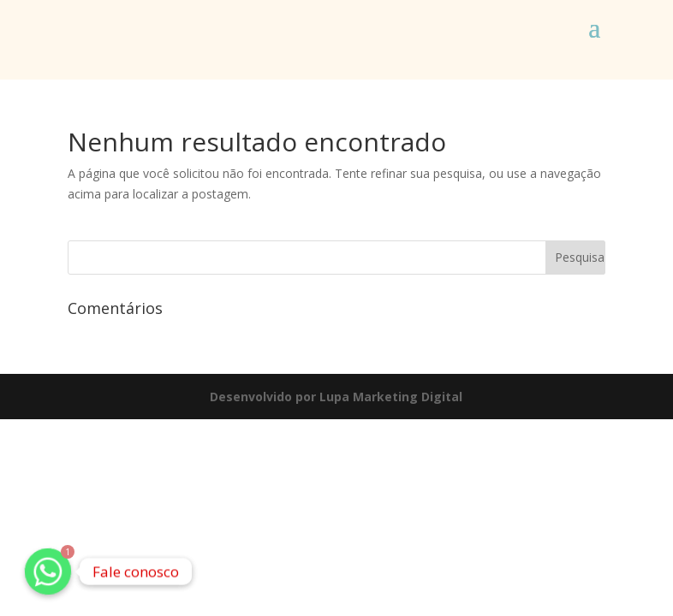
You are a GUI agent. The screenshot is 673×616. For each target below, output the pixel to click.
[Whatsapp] (48, 572)
